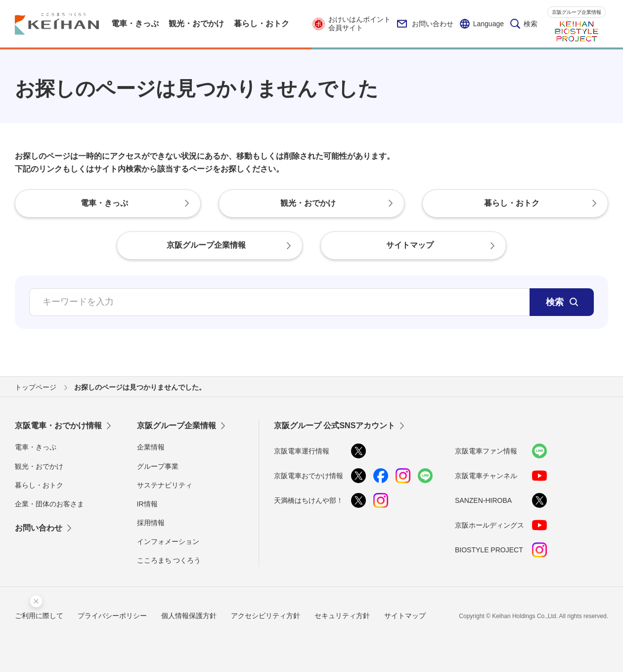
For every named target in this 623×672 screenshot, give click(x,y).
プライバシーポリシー (112, 616)
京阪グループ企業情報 (577, 12)
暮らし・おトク (39, 485)
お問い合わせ (425, 24)
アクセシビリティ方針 (266, 616)
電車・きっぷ (36, 447)
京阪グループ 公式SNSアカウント (334, 426)
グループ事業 (158, 466)
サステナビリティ (165, 485)
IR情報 (147, 504)
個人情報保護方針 (189, 616)
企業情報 (151, 447)
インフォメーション (168, 541)
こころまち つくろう (169, 560)
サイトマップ (405, 616)
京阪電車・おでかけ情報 (58, 426)
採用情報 (151, 523)
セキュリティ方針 (342, 616)
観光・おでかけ (39, 466)
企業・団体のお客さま (49, 504)
